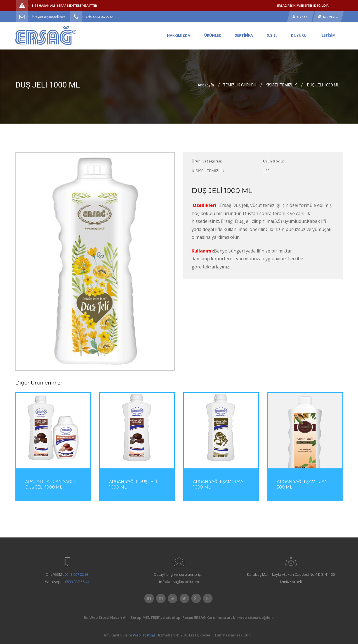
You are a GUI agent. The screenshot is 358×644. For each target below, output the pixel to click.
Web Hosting (144, 635)
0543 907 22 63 (77, 574)
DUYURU (299, 35)
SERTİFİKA (244, 35)
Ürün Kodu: (273, 161)
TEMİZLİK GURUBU (240, 85)
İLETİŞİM (328, 35)
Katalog (328, 17)
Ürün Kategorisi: (207, 161)
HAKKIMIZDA (179, 35)
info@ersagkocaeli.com (49, 17)
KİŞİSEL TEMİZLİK (281, 85)
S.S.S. (272, 35)
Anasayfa (206, 85)
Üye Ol (301, 17)
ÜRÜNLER (213, 35)
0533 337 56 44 (77, 582)
